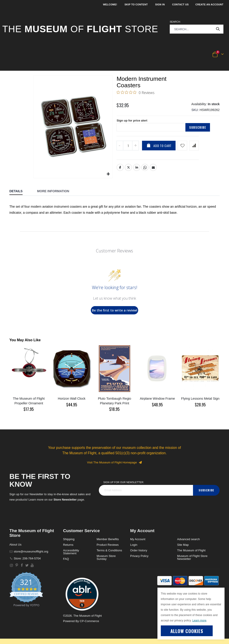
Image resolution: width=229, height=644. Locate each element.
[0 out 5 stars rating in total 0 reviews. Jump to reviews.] (136, 93)
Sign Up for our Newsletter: (124, 482)
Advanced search (188, 539)
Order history (139, 550)
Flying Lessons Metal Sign (200, 398)
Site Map (183, 545)
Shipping (69, 539)
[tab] (19, 192)
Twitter (129, 170)
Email (153, 170)
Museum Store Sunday (106, 557)
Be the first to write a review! (115, 310)
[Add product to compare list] (194, 148)
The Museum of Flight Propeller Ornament (29, 401)
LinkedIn (137, 170)
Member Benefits (108, 539)
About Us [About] (15, 545)
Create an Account (209, 4)
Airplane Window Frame (157, 398)
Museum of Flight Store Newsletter (192, 557)
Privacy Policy (139, 556)
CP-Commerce (89, 621)
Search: (175, 22)
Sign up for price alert (133, 123)
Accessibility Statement (71, 552)
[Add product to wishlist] (182, 148)
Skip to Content (136, 4)
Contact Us (180, 4)
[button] (16, 55)
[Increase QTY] (136, 148)
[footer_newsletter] (146, 490)
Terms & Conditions (109, 550)
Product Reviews (108, 545)
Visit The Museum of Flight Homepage (114, 462)
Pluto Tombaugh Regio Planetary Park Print (115, 401)
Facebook (120, 170)
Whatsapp (145, 170)
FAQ (66, 559)
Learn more (199, 621)
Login (134, 545)
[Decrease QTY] (120, 148)
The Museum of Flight (191, 550)
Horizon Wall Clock (72, 398)
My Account (138, 539)
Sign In (160, 4)
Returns (68, 545)
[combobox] (197, 29)
